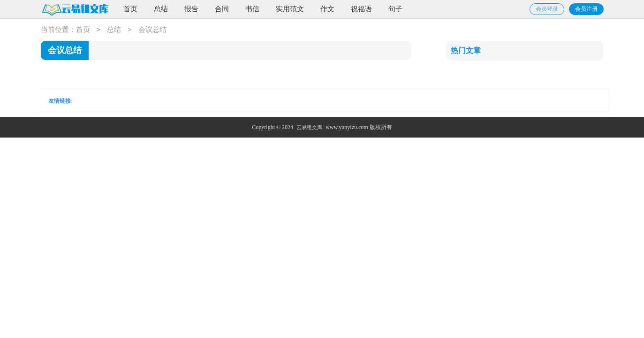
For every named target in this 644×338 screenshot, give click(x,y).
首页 (130, 9)
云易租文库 (309, 127)
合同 (222, 9)
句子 (395, 9)
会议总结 (152, 30)
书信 (252, 9)
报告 (191, 9)
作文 (327, 9)
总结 (161, 9)
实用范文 (290, 9)
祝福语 (361, 9)
